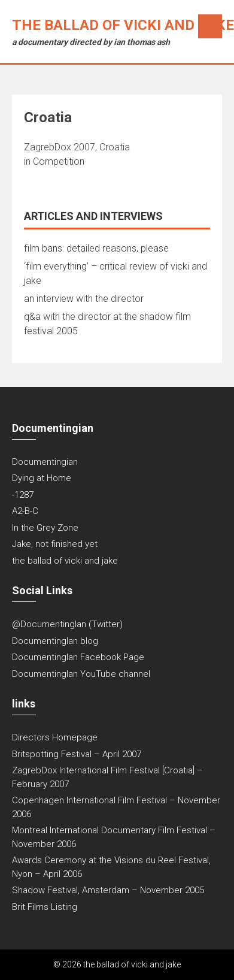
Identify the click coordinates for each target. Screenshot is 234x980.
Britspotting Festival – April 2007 (77, 754)
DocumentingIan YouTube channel (81, 674)
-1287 (23, 495)
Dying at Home (42, 478)
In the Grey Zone (45, 528)
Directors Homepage (55, 737)
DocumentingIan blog (55, 641)
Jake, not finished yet (55, 544)
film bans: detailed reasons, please (96, 248)
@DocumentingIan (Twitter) (67, 624)
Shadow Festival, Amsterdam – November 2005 (108, 890)
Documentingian (45, 462)
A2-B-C (25, 511)
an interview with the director (84, 299)
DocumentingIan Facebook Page (78, 657)
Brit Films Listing (45, 907)
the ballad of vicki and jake (123, 25)
